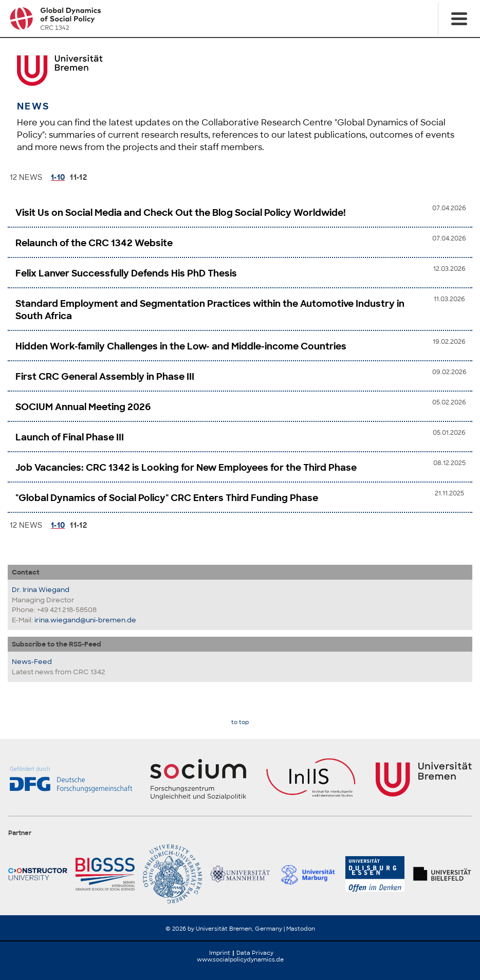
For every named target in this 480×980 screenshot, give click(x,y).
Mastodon (301, 929)
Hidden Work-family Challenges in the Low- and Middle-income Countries (181, 346)
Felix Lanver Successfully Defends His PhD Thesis (126, 273)
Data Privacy (255, 953)
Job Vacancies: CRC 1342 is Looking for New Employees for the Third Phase (186, 468)
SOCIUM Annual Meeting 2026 (83, 407)
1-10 (58, 177)
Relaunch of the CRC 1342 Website (94, 243)
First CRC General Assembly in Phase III (105, 377)
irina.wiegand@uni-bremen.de (85, 620)
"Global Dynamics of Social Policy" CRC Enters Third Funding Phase (167, 498)
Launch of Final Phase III (70, 437)
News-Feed (32, 662)
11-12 (78, 177)
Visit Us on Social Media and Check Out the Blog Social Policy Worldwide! (181, 213)
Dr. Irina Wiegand (41, 590)
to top (240, 722)
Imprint (220, 953)
